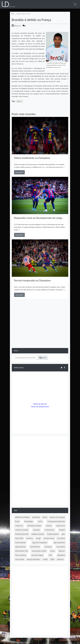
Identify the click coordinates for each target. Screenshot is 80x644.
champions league (34, 526)
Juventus (30, 538)
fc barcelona (49, 530)
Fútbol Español (53, 534)
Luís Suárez (61, 547)
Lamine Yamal (49, 538)
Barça (45, 517)
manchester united (39, 551)
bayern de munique (57, 517)
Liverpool (48, 547)
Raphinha (61, 555)
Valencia (60, 559)
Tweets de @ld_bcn (40, 404)
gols (63, 534)
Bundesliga (29, 521)
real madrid (20, 559)
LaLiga (38, 538)
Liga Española (20, 547)
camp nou (19, 526)
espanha (37, 530)
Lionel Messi (35, 547)
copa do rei (61, 526)
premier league (37, 555)
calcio (40, 521)
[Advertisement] (40, 331)
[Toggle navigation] (75, 4)
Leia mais (19, 172)
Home (13, 14)
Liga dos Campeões (40, 543)
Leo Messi (61, 538)
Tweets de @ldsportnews (40, 407)
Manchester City (21, 551)
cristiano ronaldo (22, 530)
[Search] (26, 358)
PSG (50, 555)
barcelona (36, 517)
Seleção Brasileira (33, 559)
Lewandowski (20, 543)
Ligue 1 (19, 101)
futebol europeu (38, 534)
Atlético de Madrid (22, 517)
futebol (62, 530)
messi (52, 551)
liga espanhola (59, 543)
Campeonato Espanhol (56, 521)
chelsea (49, 526)
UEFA (52, 559)
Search (43, 358)
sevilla (45, 559)
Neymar (62, 551)
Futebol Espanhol (22, 534)
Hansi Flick (19, 538)
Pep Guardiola (21, 555)
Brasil (17, 521)
